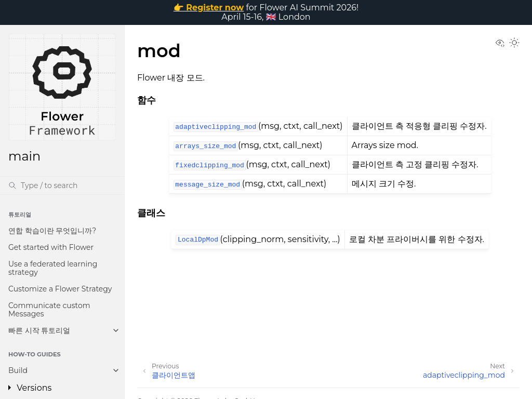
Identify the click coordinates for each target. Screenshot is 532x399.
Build (18, 370)
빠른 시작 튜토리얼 (39, 330)
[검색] (62, 185)
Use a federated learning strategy (53, 268)
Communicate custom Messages (49, 310)
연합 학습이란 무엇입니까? (52, 231)
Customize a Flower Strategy (60, 289)
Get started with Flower (51, 247)
